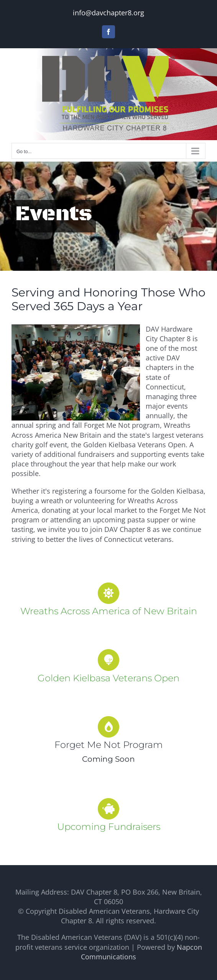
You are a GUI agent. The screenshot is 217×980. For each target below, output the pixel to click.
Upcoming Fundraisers (109, 827)
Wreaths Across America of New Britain (109, 611)
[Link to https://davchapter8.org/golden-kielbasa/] (108, 660)
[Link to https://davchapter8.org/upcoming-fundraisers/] (108, 809)
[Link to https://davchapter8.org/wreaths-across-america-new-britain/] (108, 593)
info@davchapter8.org (108, 13)
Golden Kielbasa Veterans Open (108, 678)
